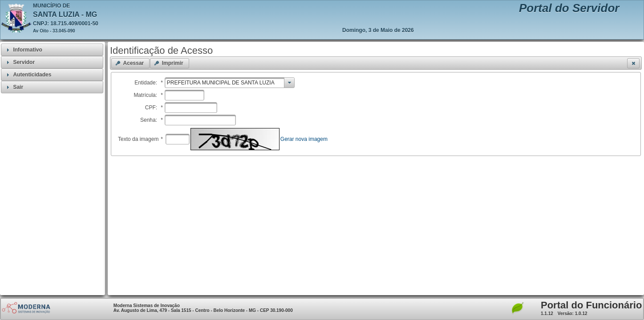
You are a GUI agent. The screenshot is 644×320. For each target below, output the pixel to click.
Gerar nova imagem (304, 139)
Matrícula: (148, 95)
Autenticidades (32, 75)
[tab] (52, 50)
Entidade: (149, 83)
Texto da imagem (140, 139)
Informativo (27, 50)
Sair (18, 87)
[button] (130, 63)
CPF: (154, 108)
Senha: (152, 120)
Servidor (24, 62)
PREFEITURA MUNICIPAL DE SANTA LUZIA (221, 83)
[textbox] (184, 95)
